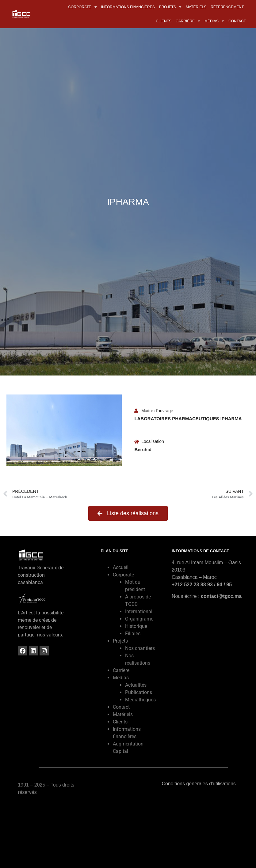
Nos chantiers (140, 648)
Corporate (82, 7)
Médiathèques (140, 700)
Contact (237, 21)
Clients (164, 21)
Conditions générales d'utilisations (199, 784)
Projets (170, 7)
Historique (136, 626)
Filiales (133, 634)
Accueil (121, 567)
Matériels (196, 7)
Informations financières (128, 7)
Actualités (136, 685)
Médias (214, 21)
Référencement (227, 7)
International (139, 611)
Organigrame (139, 619)
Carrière (188, 21)
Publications (139, 692)
